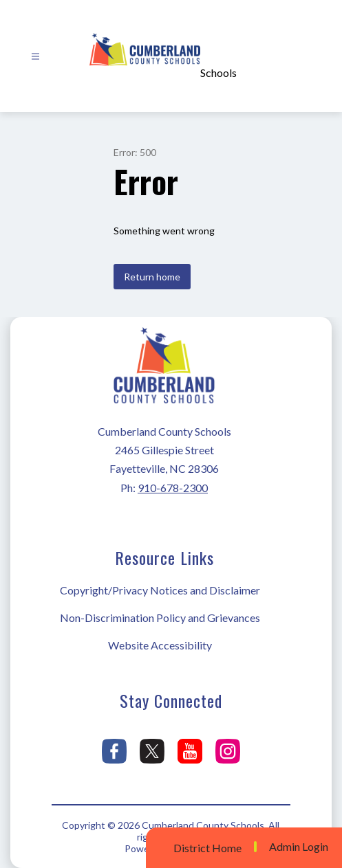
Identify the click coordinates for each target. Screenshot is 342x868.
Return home (152, 277)
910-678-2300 (173, 488)
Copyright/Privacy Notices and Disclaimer (160, 590)
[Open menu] (35, 57)
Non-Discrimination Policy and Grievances (160, 617)
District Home (207, 848)
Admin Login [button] (299, 847)
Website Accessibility (160, 645)
